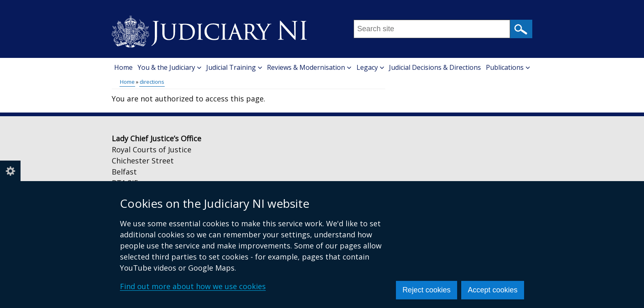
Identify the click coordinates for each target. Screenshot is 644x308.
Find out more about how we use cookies (193, 286)
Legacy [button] (370, 67)
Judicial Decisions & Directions (435, 67)
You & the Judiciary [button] (169, 67)
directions (152, 82)
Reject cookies (427, 290)
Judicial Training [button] (234, 67)
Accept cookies (493, 290)
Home (123, 67)
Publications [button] (508, 67)
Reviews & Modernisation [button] (309, 67)
